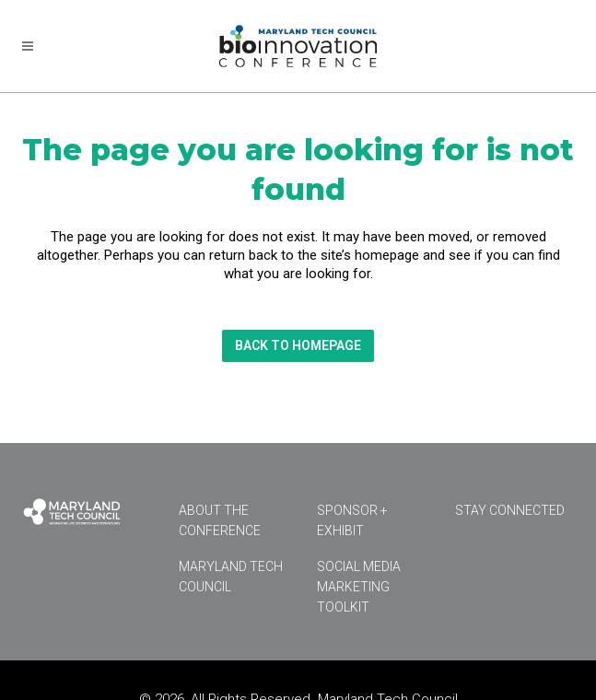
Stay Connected (510, 510)
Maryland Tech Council (231, 577)
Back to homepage (298, 345)
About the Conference (220, 520)
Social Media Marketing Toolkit (359, 587)
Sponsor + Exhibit (352, 520)
